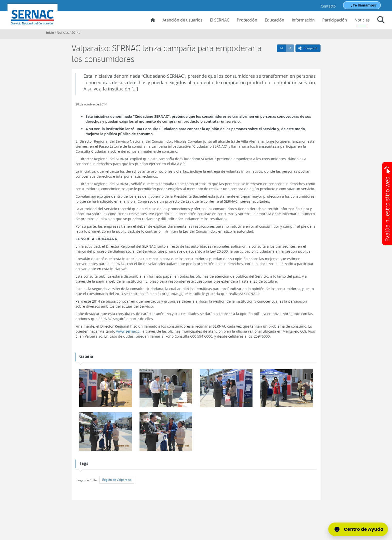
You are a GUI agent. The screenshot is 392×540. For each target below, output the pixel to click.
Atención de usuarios (182, 20)
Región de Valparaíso (117, 480)
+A (283, 48)
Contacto (328, 6)
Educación (274, 20)
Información (303, 20)
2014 (75, 32)
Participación (335, 20)
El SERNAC (220, 20)
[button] (381, 20)
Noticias (362, 20)
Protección (247, 20)
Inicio (50, 32)
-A (291, 48)
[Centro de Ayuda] (358, 529)
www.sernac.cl (128, 331)
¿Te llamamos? (364, 5)
